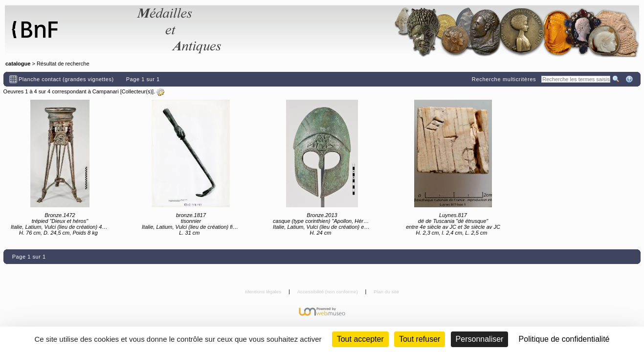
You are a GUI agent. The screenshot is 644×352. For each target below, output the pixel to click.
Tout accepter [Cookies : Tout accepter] (360, 339)
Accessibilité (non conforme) (328, 292)
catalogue (18, 64)
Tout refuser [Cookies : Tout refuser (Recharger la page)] (420, 339)
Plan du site (386, 292)
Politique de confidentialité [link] (564, 339)
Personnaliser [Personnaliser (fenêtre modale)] (480, 339)
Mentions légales (264, 292)
